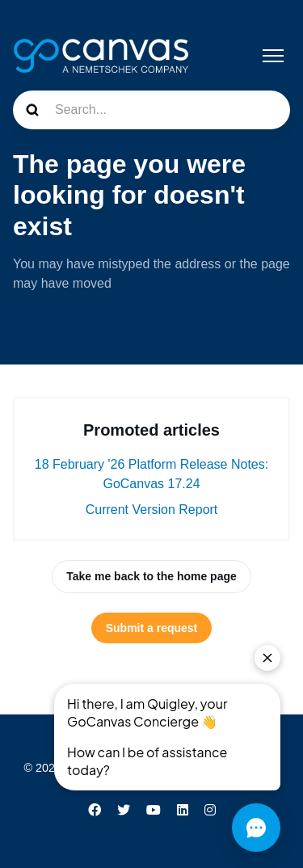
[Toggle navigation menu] (273, 56)
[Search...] (151, 110)
